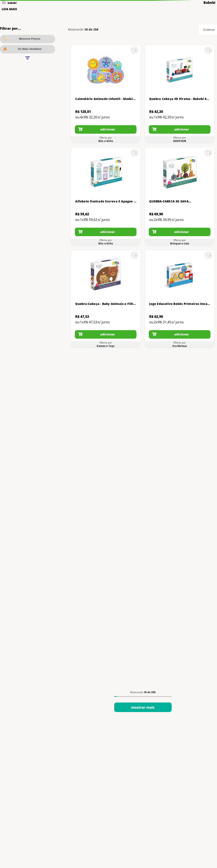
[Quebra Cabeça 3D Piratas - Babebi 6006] (179, 94)
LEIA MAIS (9, 9)
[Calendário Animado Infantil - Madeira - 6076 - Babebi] (106, 94)
